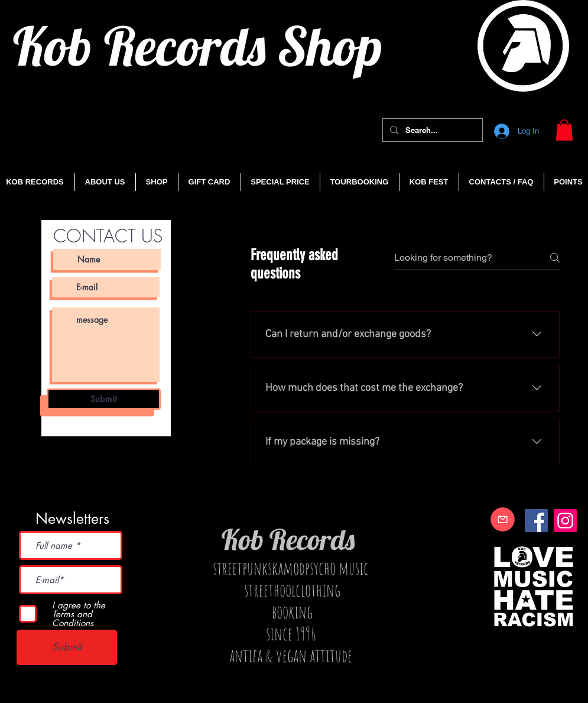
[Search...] (431, 130)
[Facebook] (536, 521)
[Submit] (104, 399)
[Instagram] (565, 521)
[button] (564, 130)
